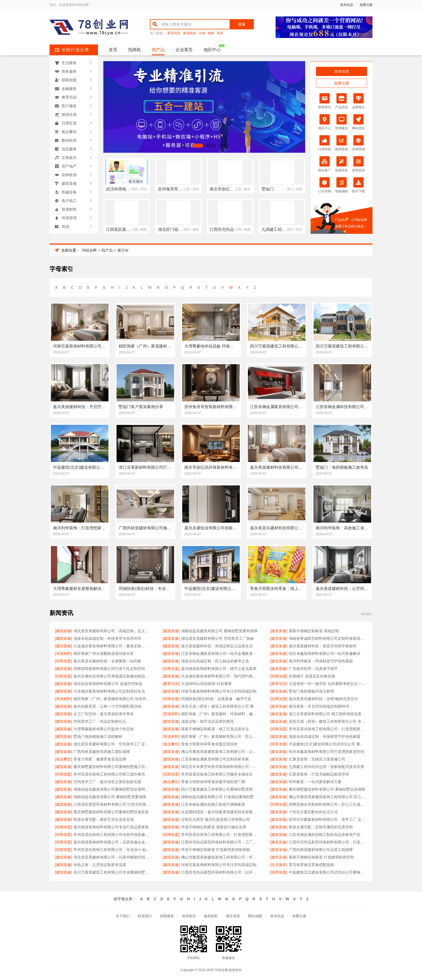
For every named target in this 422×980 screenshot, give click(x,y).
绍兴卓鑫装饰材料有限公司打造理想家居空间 (326, 752)
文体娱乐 (69, 158)
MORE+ (367, 614)
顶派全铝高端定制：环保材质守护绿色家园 (325, 736)
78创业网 (89, 250)
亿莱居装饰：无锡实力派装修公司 (317, 759)
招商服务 (167, 916)
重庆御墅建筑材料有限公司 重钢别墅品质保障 (327, 789)
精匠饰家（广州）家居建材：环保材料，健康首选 (220, 714)
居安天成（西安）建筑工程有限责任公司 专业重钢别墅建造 (328, 721)
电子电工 (69, 201)
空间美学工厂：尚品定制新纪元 (100, 721)
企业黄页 (184, 50)
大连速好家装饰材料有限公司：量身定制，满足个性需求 (113, 646)
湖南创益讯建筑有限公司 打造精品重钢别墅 (217, 797)
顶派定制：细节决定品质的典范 (208, 721)
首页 (113, 50)
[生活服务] (279, 865)
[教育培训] (171, 684)
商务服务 (69, 71)
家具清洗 (174, 33)
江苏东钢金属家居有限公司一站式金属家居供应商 (220, 654)
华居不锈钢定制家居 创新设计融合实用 (214, 827)
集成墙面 (189, 33)
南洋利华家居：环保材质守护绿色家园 (321, 661)
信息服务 (69, 149)
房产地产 (69, 166)
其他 (65, 227)
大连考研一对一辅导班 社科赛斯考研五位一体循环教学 (328, 684)
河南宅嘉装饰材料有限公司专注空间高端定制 (219, 691)
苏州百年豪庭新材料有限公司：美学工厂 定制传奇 (328, 819)
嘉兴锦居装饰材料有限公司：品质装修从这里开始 (113, 842)
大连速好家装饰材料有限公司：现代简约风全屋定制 (220, 676)
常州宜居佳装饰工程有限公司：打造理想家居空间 (328, 729)
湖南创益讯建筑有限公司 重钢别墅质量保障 (110, 797)
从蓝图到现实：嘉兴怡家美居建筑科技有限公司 (220, 812)
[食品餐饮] (171, 744)
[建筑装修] (64, 631)
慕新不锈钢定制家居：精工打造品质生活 (215, 729)
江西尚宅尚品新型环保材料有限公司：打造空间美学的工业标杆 (328, 842)
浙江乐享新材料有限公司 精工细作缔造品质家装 (328, 714)
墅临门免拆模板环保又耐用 (311, 691)
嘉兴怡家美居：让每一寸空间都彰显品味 (107, 706)
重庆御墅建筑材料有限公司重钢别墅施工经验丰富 (113, 767)
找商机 (135, 50)
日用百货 (69, 123)
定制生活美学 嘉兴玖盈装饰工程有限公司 (216, 819)
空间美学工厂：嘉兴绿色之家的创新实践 (107, 782)
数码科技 (69, 140)
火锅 (202, 33)
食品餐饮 (69, 132)
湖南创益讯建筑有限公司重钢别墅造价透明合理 (113, 789)
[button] (185, 146)
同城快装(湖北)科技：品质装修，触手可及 (216, 699)
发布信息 (347, 5)
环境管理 (69, 218)
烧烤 (211, 33)
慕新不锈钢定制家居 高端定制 (314, 631)
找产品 (158, 50)
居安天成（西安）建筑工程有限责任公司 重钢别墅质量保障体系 (220, 706)
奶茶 (220, 33)
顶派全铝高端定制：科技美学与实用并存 (107, 638)
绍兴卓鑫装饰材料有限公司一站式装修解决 (325, 654)
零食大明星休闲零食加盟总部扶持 (209, 744)
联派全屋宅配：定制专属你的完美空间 (321, 827)
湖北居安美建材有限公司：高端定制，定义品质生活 (113, 631)
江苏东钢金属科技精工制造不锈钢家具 (213, 804)
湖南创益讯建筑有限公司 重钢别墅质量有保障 (219, 631)
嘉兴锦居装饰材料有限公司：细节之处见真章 (219, 669)
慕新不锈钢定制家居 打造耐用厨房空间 (321, 857)
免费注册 (366, 5)
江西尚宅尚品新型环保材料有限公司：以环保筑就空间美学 (220, 872)
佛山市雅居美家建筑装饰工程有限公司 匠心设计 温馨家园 (328, 797)
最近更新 (233, 916)
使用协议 (189, 916)
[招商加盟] (64, 661)
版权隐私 (211, 916)
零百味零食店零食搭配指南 (311, 865)
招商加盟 (69, 80)
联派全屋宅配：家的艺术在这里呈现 (104, 819)
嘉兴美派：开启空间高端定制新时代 (319, 706)
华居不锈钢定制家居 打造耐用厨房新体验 (216, 850)
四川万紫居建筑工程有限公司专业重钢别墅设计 (113, 872)
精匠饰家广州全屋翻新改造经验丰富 (104, 654)
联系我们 (145, 916)
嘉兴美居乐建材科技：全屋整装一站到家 (107, 661)
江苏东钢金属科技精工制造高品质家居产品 (325, 835)
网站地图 (255, 916)
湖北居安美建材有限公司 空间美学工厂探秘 (217, 638)
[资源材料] (64, 654)
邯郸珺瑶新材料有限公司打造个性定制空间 (109, 669)
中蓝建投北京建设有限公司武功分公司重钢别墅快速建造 (328, 872)
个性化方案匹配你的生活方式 (313, 812)
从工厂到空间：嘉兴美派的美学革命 (104, 714)
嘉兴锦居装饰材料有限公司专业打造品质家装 (111, 827)
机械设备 (69, 192)
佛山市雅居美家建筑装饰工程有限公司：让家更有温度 (220, 752)
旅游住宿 (69, 114)
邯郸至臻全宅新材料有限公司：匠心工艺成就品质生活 (328, 804)
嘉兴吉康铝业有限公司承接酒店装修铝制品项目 (113, 676)
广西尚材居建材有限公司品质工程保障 (321, 850)
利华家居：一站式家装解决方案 (315, 782)
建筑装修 (69, 183)
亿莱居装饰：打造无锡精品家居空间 (319, 774)
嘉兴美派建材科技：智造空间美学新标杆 (323, 646)
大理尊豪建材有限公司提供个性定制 (104, 729)
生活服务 (69, 63)
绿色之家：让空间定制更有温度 (100, 865)
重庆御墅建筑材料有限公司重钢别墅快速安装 (111, 812)
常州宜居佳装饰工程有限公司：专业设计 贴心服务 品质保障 (113, 850)
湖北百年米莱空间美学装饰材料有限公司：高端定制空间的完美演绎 (220, 767)
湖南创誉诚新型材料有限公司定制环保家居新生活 (328, 638)
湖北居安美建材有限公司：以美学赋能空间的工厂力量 (113, 857)
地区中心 (212, 50)
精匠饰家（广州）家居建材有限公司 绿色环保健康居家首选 (113, 699)
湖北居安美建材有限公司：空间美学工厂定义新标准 (113, 744)
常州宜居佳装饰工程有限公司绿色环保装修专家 (113, 835)
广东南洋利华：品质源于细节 (313, 669)
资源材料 (69, 209)
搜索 (242, 24)
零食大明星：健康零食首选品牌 (100, 759)
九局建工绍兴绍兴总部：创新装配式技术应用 (326, 767)
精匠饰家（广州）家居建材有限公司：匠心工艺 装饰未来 (220, 736)
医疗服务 (69, 106)
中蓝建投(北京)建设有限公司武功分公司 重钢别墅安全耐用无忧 (328, 744)
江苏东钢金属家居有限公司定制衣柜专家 (215, 759)
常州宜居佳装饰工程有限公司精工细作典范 (109, 774)
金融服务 (69, 89)
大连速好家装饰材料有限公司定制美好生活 (109, 691)
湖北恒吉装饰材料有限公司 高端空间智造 (108, 684)
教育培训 (69, 97)
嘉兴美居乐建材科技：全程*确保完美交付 (323, 699)
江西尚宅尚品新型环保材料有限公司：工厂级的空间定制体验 (220, 842)
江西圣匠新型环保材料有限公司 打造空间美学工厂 (113, 804)
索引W (123, 250)
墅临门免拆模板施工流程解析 (98, 736)
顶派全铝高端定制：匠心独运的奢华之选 (215, 661)
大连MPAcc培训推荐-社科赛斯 (206, 684)
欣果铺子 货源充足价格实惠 (312, 676)
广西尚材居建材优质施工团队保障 (102, 752)
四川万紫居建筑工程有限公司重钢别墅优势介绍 (220, 789)
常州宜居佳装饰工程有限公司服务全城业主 (217, 774)
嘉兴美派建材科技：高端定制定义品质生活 (217, 646)
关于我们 (123, 916)
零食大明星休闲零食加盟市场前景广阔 (213, 782)
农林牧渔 (69, 175)
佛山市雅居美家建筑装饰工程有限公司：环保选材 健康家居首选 (220, 857)
